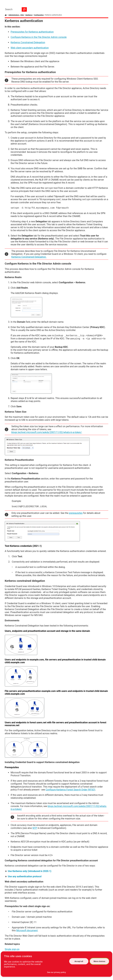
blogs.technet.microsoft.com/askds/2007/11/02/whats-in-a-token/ (47, 432)
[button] (24, 9)
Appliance (29, 15)
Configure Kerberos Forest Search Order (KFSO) (70, 790)
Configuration (39, 15)
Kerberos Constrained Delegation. (29, 257)
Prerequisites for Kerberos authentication (32, 32)
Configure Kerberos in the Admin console (39, 37)
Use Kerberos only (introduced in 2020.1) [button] (28, 871)
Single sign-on (12, 949)
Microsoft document (27, 930)
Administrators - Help (16, 15)
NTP (35, 828)
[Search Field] (15, 9)
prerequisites (76, 513)
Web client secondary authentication (30, 48)
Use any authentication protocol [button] (23, 876)
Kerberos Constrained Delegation (28, 42)
